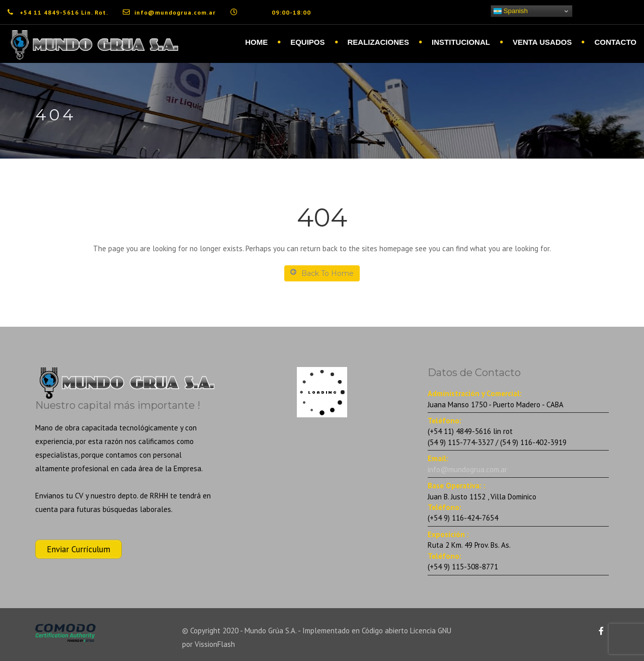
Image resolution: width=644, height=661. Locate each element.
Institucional (461, 42)
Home (256, 42)
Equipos (307, 42)
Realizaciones (379, 42)
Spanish (511, 11)
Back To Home (322, 273)
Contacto (615, 42)
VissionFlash (215, 644)
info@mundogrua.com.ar (467, 469)
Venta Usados (542, 42)
